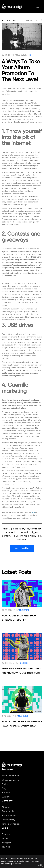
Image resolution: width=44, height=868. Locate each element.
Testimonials (8, 811)
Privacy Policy (8, 820)
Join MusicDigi (22, 548)
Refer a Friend (9, 816)
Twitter (5, 839)
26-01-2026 (7, 663)
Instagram (7, 843)
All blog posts (9, 21)
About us (6, 807)
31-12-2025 (6, 716)
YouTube (6, 847)
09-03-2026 (7, 610)
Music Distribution (10, 776)
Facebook (7, 834)
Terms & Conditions (11, 824)
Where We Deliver (11, 780)
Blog (4, 788)
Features (6, 793)
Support (6, 797)
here (19, 864)
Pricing (5, 784)
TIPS (29, 55)
